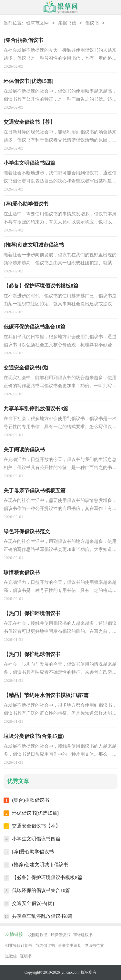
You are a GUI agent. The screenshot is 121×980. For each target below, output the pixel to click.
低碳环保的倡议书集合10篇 (41, 890)
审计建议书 (83, 935)
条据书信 (67, 23)
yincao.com (71, 972)
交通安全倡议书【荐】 (36, 826)
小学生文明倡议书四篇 (36, 839)
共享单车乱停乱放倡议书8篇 (42, 916)
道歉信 (11, 956)
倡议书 (92, 23)
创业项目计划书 (19, 946)
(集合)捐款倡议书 (30, 800)
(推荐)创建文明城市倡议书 (40, 865)
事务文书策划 (70, 946)
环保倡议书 (60, 935)
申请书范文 (94, 946)
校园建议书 (38, 935)
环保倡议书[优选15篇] (35, 813)
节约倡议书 (45, 946)
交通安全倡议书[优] (33, 903)
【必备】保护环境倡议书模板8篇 (47, 877)
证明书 (26, 956)
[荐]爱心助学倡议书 (33, 852)
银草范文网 (37, 23)
